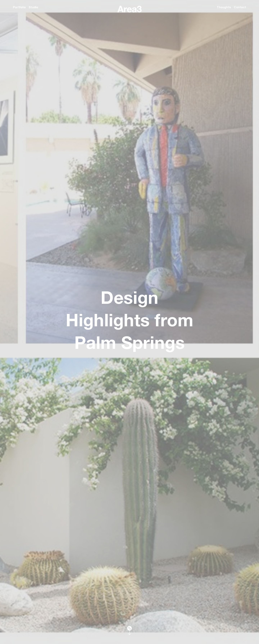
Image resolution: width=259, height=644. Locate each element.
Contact (240, 7)
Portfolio (19, 7)
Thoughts (224, 7)
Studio (33, 7)
